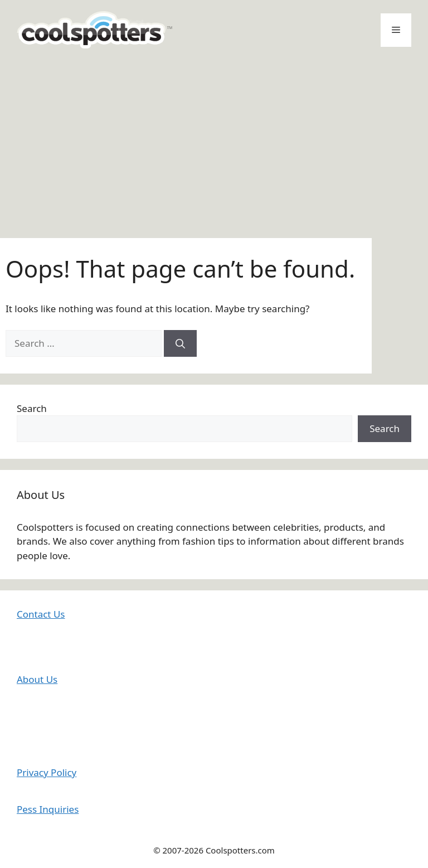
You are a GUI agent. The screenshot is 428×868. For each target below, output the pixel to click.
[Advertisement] (214, 143)
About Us (37, 679)
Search (32, 408)
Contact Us (41, 614)
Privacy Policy (47, 772)
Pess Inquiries (48, 809)
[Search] (180, 343)
